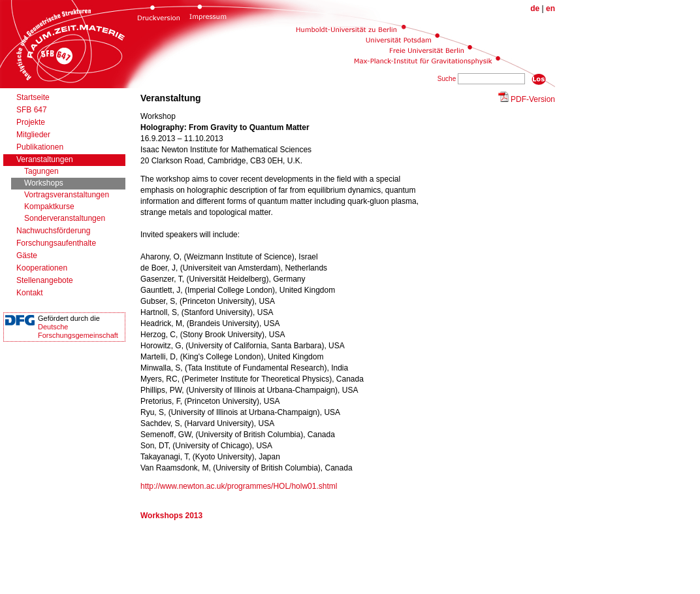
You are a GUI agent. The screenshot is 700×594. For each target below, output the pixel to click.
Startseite (33, 97)
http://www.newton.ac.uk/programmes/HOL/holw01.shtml (239, 486)
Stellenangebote (45, 280)
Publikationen (40, 147)
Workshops (44, 183)
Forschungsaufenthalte (56, 243)
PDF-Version (533, 99)
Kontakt (30, 293)
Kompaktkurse (49, 206)
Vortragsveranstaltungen (67, 195)
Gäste (27, 256)
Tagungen (41, 171)
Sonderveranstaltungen (65, 218)
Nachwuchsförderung (53, 231)
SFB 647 (32, 110)
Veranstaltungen (45, 159)
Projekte (31, 122)
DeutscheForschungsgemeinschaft (78, 331)
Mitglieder (33, 135)
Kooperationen (42, 268)
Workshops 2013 (171, 516)
